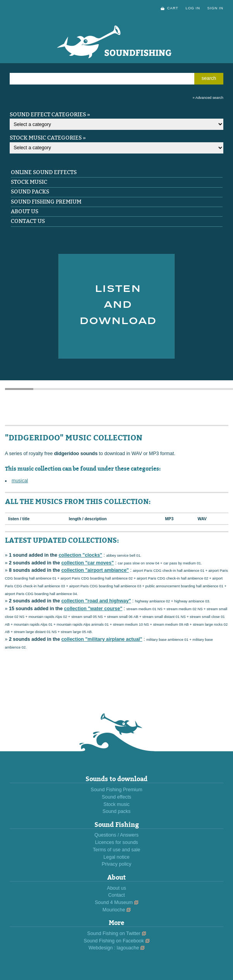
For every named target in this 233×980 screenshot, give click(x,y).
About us (25, 211)
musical (20, 481)
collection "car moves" (87, 563)
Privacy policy (116, 864)
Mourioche (114, 910)
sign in (215, 8)
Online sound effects (44, 172)
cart (173, 8)
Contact (116, 895)
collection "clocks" (80, 555)
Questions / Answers (116, 835)
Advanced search (209, 98)
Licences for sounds (116, 842)
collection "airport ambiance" (95, 570)
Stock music (29, 182)
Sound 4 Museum (114, 902)
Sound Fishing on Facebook (114, 941)
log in (193, 8)
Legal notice (116, 857)
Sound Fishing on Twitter (114, 933)
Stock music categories (46, 138)
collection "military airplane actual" (102, 639)
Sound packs (30, 192)
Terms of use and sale (116, 850)
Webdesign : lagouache (114, 948)
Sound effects (116, 797)
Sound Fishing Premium (46, 202)
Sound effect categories (48, 115)
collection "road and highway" (96, 601)
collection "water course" (93, 609)
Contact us (28, 221)
